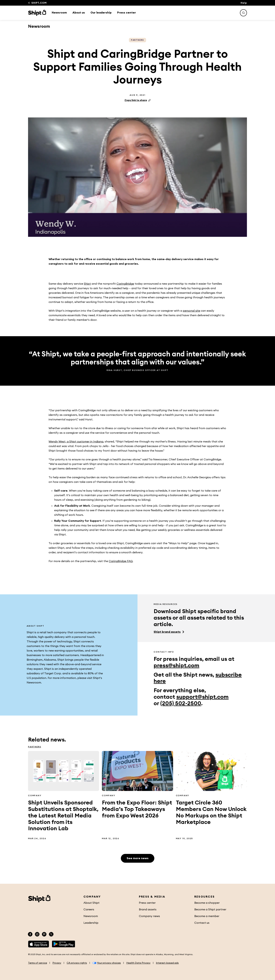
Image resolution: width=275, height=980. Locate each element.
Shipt (87, 284)
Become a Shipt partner (210, 909)
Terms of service (38, 963)
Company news (149, 916)
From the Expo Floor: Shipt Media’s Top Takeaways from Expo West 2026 (137, 809)
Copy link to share (138, 100)
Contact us (202, 923)
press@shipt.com (176, 666)
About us (79, 13)
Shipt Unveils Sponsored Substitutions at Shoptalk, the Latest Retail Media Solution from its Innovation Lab (63, 816)
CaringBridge (125, 284)
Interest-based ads (167, 963)
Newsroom (59, 13)
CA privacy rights (77, 963)
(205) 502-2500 (181, 703)
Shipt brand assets (167, 632)
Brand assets (148, 909)
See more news (138, 858)
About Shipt (91, 903)
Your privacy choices (107, 963)
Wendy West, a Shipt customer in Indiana (76, 442)
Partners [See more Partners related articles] (137, 40)
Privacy (57, 963)
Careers (89, 909)
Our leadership (101, 13)
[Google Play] (63, 944)
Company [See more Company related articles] (35, 796)
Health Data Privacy (138, 963)
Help (244, 3)
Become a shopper (207, 903)
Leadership (91, 923)
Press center (127, 13)
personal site (191, 311)
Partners (35, 747)
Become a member (207, 916)
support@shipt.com (202, 697)
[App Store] (39, 944)
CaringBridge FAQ (121, 561)
